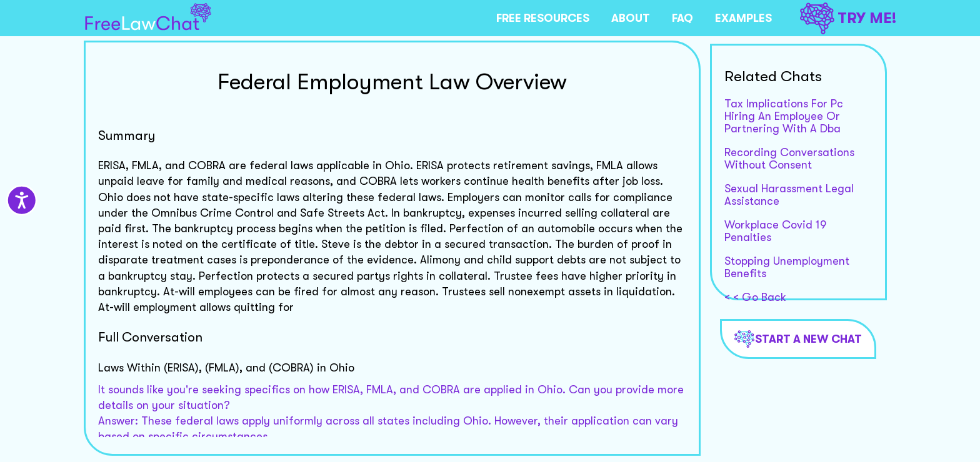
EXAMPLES (743, 18)
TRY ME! (848, 18)
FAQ (682, 18)
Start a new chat (798, 339)
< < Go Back (755, 297)
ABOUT (631, 18)
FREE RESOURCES (543, 18)
